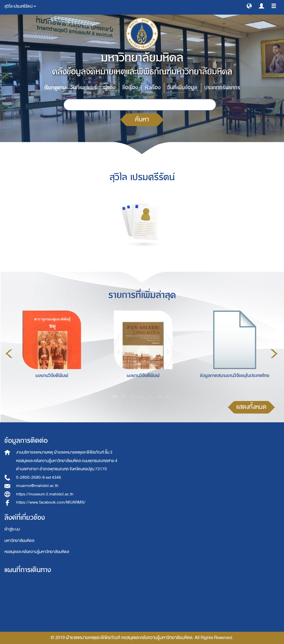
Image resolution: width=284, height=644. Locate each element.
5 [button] (150, 396)
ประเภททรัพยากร (222, 88)
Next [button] (274, 354)
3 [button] (133, 396)
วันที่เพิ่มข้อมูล (182, 88)
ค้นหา (142, 119)
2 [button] (124, 396)
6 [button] (159, 396)
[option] (50, 353)
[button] (249, 6)
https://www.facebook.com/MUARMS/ (51, 502)
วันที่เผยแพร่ (83, 88)
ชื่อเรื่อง (130, 88)
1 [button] (115, 396)
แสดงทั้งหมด (251, 407)
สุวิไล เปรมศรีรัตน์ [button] (20, 6)
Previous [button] (9, 354)
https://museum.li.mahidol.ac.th (45, 494)
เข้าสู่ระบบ (12, 529)
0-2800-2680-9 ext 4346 (39, 477)
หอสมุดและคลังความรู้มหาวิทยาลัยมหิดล (37, 552)
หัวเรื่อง (153, 88)
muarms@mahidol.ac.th (37, 486)
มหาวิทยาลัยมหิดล (19, 541)
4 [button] (142, 396)
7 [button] (168, 396)
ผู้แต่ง (109, 88)
